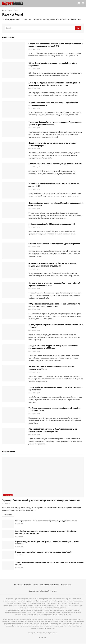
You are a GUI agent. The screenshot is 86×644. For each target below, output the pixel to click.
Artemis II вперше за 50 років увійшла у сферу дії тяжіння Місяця (55, 164)
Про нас (36, 585)
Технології (8, 495)
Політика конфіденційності (50, 585)
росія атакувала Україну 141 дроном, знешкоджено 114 (52, 224)
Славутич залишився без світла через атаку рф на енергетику (54, 244)
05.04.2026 (19, 568)
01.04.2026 (19, 537)
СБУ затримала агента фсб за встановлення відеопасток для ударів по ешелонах (46, 521)
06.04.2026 (32, 49)
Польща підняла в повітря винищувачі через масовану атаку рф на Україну (44, 553)
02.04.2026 (19, 547)
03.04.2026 (6, 504)
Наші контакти (66, 585)
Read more (8, 515)
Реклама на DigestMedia (22, 585)
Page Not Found (13, 10)
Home (4, 10)
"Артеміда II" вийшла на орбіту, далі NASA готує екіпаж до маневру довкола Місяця (41, 500)
